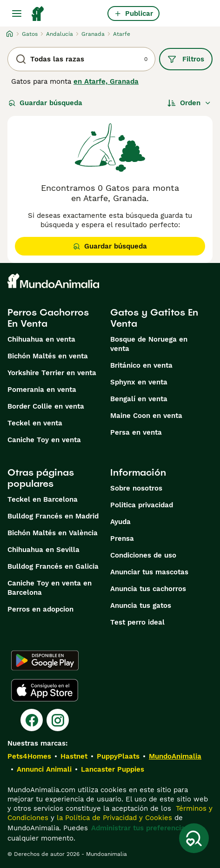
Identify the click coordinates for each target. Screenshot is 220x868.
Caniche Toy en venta (44, 440)
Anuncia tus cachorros (148, 589)
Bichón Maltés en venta (48, 356)
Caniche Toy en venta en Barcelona (50, 588)
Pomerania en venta (42, 390)
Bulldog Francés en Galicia (53, 566)
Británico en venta (141, 365)
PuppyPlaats (118, 756)
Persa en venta (136, 432)
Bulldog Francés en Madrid (53, 516)
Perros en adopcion (40, 609)
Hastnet (74, 756)
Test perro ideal (137, 622)
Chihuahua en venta (41, 339)
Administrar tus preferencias (140, 828)
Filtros (186, 59)
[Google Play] (45, 660)
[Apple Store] (45, 690)
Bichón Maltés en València (53, 533)
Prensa (122, 538)
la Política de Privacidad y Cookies (113, 818)
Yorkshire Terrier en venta (52, 373)
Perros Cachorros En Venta (48, 318)
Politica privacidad (142, 505)
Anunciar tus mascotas (149, 572)
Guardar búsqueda (45, 103)
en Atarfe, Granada (106, 81)
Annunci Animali (44, 769)
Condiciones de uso (143, 555)
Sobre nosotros (136, 488)
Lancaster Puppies (113, 769)
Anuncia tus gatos (141, 606)
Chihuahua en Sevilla (43, 550)
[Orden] (189, 103)
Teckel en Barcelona (43, 499)
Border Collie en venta (46, 406)
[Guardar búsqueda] (194, 838)
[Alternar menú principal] (17, 13)
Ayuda (120, 522)
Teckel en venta (35, 423)
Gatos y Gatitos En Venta (154, 318)
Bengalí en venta (139, 399)
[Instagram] (58, 720)
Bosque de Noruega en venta (149, 344)
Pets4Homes (29, 756)
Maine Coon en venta (146, 416)
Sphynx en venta (139, 382)
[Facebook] (32, 720)
